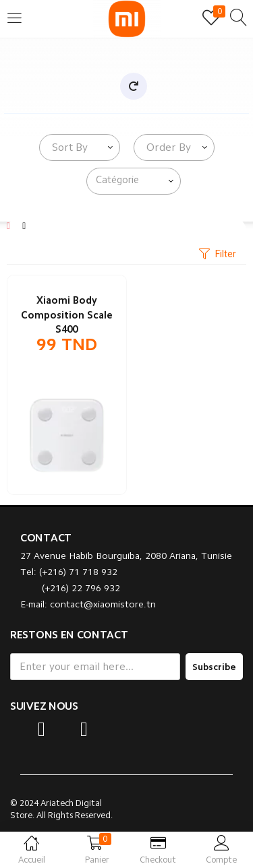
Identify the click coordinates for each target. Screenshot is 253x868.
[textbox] (67, 147)
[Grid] (8, 226)
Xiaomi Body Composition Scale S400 (67, 315)
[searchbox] (136, 180)
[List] (24, 226)
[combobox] (80, 147)
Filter (218, 255)
